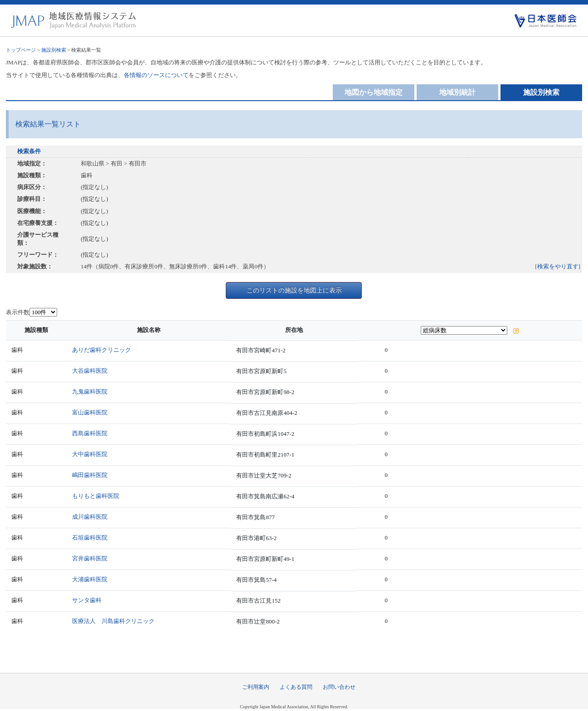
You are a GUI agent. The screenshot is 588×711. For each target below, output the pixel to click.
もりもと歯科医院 (96, 496)
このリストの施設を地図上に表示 (294, 290)
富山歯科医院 (90, 412)
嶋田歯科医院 (90, 475)
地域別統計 (457, 92)
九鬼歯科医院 (90, 392)
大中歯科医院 (90, 454)
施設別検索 (54, 50)
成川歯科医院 (90, 517)
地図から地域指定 (374, 92)
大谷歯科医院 (90, 371)
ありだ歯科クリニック (102, 350)
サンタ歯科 (87, 600)
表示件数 (18, 312)
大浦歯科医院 (90, 579)
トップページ (21, 50)
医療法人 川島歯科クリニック (113, 621)
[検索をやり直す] (558, 266)
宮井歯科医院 (90, 558)
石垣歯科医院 (90, 538)
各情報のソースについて (156, 75)
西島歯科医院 (90, 433)
